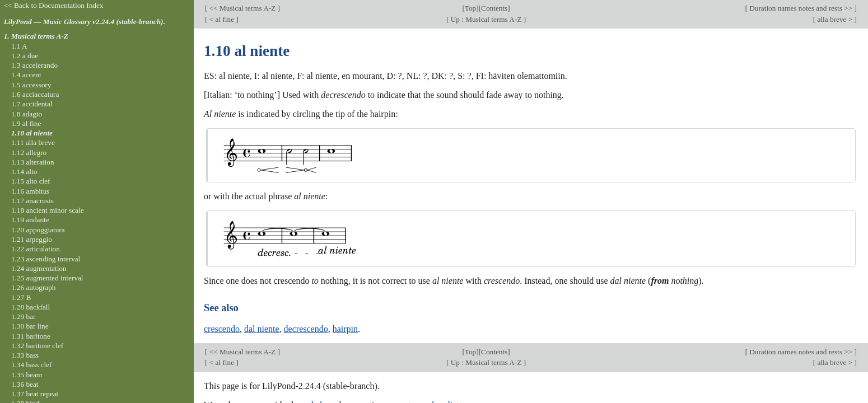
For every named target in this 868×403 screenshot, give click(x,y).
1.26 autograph (34, 287)
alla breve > (835, 19)
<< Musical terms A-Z (242, 8)
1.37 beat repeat (35, 394)
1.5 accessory (31, 85)
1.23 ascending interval (46, 259)
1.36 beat (25, 384)
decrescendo (306, 329)
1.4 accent (26, 75)
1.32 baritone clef (37, 346)
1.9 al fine (26, 123)
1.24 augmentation (39, 268)
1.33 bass (25, 355)
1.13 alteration (33, 162)
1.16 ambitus (31, 191)
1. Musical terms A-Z (36, 36)
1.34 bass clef (32, 365)
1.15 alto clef (31, 181)
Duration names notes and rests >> (801, 8)
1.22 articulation (36, 249)
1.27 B (21, 297)
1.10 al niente (32, 133)
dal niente (262, 329)
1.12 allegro (29, 153)
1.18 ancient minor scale (48, 210)
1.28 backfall (31, 307)
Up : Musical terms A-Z (486, 19)
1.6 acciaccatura (35, 94)
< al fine (221, 19)
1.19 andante (30, 220)
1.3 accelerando (34, 65)
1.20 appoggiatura (38, 230)
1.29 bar (23, 317)
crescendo (222, 329)
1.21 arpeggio (32, 239)
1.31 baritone (31, 336)
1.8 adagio (27, 114)
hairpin (345, 329)
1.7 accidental (32, 104)
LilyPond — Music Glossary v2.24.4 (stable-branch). (85, 22)
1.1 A (19, 46)
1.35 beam (27, 375)
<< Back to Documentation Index (54, 5)
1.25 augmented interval (47, 278)
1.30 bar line (30, 326)
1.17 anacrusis (32, 201)
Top (470, 8)
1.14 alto (24, 172)
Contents (494, 8)
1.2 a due (25, 56)
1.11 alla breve (33, 142)
